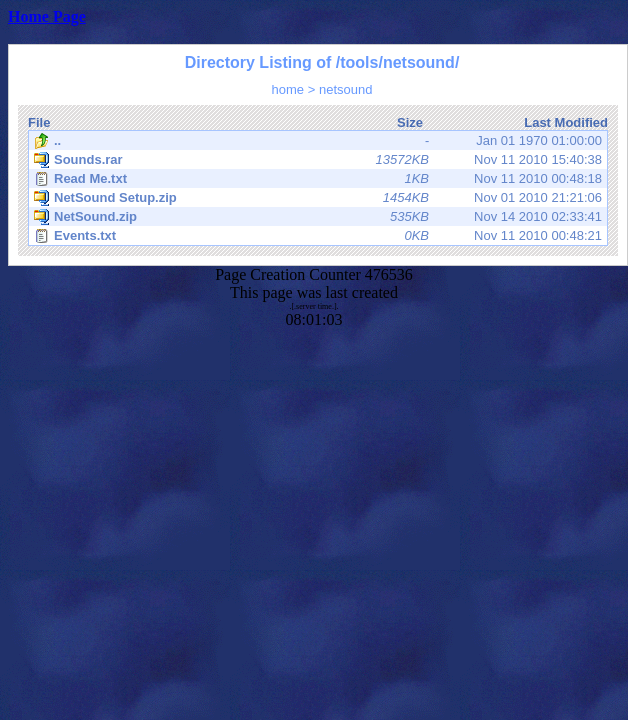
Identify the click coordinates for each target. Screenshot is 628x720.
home (288, 89)
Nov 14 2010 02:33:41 (318, 217)
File (39, 122)
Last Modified (566, 122)
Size (410, 122)
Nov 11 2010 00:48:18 (318, 179)
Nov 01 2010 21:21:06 (318, 198)
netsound (346, 89)
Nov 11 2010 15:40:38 (318, 160)
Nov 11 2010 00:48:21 (318, 236)
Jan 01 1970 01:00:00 (318, 141)
